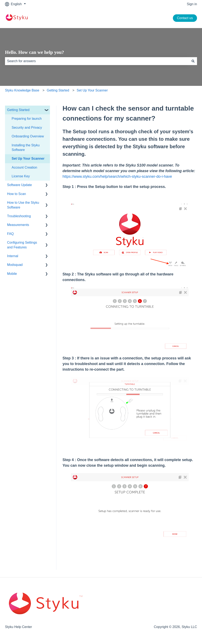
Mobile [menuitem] (12, 274)
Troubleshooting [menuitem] (19, 216)
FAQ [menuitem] (10, 234)
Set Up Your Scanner (92, 90)
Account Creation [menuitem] (24, 167)
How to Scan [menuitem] (17, 194)
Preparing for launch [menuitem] (27, 119)
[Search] (193, 61)
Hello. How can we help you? (35, 52)
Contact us (185, 18)
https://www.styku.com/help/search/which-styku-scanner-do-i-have (117, 176)
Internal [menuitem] (13, 256)
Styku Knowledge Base (22, 90)
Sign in (192, 4)
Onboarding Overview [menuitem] (28, 136)
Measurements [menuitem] (18, 225)
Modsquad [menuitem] (15, 265)
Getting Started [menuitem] (18, 110)
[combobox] (97, 61)
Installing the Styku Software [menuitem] (26, 147)
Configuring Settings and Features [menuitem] (22, 245)
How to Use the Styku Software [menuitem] (23, 205)
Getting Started (58, 90)
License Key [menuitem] (21, 176)
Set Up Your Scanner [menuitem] (28, 159)
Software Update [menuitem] (19, 185)
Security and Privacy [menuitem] (27, 128)
